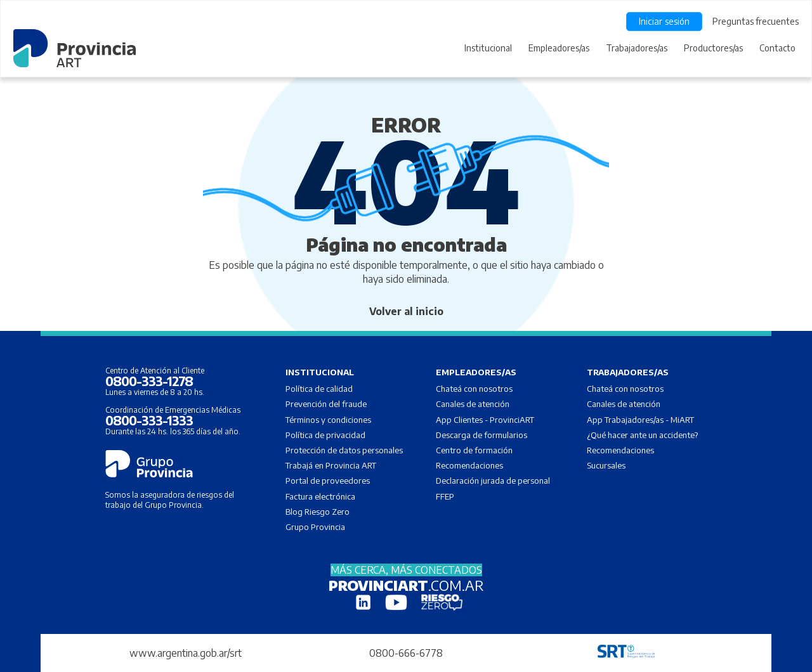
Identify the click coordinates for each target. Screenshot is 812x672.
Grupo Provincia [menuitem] (315, 527)
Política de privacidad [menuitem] (325, 435)
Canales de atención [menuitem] (473, 404)
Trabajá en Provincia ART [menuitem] (331, 465)
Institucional (488, 48)
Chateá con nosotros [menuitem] (474, 389)
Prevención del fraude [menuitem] (326, 404)
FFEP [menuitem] (445, 496)
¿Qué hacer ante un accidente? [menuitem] (642, 435)
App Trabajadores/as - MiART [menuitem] (640, 420)
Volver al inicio (406, 311)
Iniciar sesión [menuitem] (664, 21)
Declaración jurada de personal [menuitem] (493, 481)
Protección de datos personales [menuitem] (344, 450)
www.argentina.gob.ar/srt (186, 653)
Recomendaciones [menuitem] (469, 465)
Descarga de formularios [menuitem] (481, 435)
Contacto (777, 48)
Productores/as (713, 48)
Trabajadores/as (637, 48)
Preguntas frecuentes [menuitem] (756, 21)
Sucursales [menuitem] (606, 465)
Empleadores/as (559, 48)
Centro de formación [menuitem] (474, 450)
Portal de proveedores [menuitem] (328, 481)
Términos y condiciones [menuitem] (328, 420)
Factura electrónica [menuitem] (320, 496)
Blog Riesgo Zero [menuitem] (318, 512)
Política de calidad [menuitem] (319, 389)
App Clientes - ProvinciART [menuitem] (485, 420)
